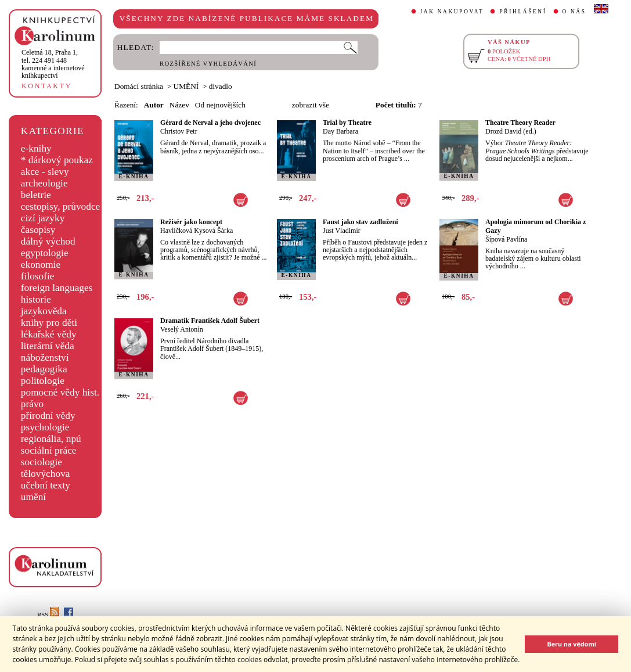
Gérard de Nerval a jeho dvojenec (210, 123)
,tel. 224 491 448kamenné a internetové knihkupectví (53, 64)
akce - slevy (45, 172)
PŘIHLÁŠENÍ (523, 12)
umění (33, 497)
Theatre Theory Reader (520, 123)
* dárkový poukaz (57, 160)
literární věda (48, 346)
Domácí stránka (139, 86)
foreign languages (57, 288)
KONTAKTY (47, 86)
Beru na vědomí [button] (571, 644)
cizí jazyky (43, 218)
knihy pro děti (49, 323)
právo (32, 404)
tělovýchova (46, 474)
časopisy (38, 230)
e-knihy (36, 148)
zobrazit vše (311, 105)
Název (179, 105)
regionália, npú (51, 439)
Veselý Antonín (182, 329)
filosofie (38, 276)
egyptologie (45, 253)
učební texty (46, 485)
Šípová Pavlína (506, 239)
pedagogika (44, 369)
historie (36, 299)
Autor (154, 105)
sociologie (42, 462)
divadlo (221, 86)
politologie (43, 381)
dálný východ (48, 241)
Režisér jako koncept (191, 222)
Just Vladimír (342, 231)
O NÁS (574, 12)
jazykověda (44, 311)
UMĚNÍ (186, 86)
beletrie (36, 195)
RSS (48, 615)
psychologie (45, 427)
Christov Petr (179, 131)
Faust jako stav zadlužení (360, 222)
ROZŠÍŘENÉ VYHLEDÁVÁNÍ (208, 64)
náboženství (45, 357)
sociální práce (49, 450)
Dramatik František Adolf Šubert (210, 321)
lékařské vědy (49, 334)
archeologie (44, 183)
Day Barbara (340, 131)
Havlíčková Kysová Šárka (196, 231)
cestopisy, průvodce (61, 206)
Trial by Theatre (347, 123)
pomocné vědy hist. (60, 392)
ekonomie (41, 265)
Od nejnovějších (220, 105)
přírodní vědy (48, 416)
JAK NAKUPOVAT (452, 12)
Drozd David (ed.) (511, 131)
